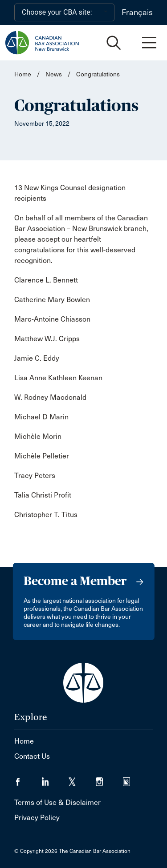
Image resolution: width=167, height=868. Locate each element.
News (54, 74)
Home (23, 74)
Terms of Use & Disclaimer (57, 802)
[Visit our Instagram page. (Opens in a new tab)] (109, 779)
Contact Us (32, 756)
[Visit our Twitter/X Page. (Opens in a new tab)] (82, 779)
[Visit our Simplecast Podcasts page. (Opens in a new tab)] (132, 779)
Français (137, 12)
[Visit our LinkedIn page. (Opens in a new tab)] (55, 779)
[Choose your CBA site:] (64, 12)
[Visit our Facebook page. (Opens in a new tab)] (28, 779)
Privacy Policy (37, 818)
